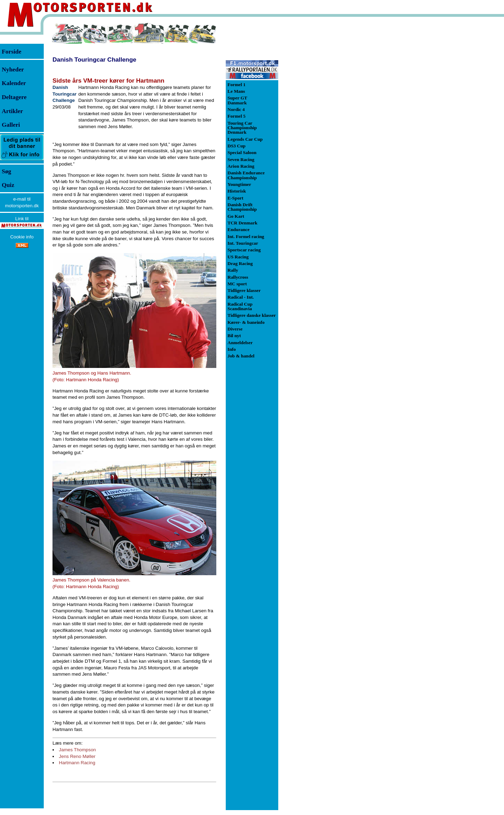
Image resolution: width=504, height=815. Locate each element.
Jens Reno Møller (77, 756)
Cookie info (22, 237)
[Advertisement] (315, 127)
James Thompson (77, 750)
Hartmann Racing (77, 763)
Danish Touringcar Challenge (94, 60)
